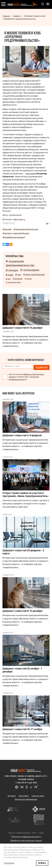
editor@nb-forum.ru (26, 779)
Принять (42, 863)
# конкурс (12, 270)
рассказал (31, 174)
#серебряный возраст (14, 237)
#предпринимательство (26, 229)
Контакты (12, 796)
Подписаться (42, 367)
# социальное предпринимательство (20, 263)
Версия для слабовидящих (26, 799)
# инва (9, 275)
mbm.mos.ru (19, 219)
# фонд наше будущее (34, 275)
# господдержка (30, 270)
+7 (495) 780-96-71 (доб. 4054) (26, 782)
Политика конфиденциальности (26, 837)
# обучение (18, 279)
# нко (8, 279)
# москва (28, 279)
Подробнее (9, 863)
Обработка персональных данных (26, 841)
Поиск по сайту (38, 796)
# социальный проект (13, 282)
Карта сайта (24, 796)
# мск (18, 275)
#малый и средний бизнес (16, 233)
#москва (7, 229)
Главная (6, 16)
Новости (17, 16)
